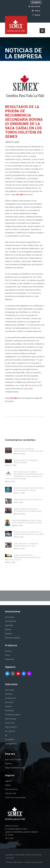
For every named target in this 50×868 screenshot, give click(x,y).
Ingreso (36, 2)
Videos (36, 11)
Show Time (10, 723)
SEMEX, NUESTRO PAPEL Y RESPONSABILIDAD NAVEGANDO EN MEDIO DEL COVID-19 (23, 557)
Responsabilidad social (15, 768)
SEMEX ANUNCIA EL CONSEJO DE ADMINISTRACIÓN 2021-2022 (26, 545)
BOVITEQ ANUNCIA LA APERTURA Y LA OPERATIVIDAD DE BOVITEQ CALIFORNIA (29, 533)
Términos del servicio (14, 862)
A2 (6, 735)
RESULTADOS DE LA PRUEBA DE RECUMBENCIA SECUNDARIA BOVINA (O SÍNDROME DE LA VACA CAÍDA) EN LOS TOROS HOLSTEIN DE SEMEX (24, 122)
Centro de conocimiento (16, 797)
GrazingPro (10, 739)
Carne (8, 655)
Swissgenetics (11, 743)
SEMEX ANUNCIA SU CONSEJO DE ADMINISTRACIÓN (26, 461)
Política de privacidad (34, 862)
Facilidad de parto (13, 715)
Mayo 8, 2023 (13, 142)
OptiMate (9, 625)
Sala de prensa (11, 789)
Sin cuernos (10, 731)
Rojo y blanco (11, 727)
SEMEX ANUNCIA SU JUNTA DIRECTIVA (28, 500)
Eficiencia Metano (13, 638)
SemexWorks (11, 621)
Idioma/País (34, 6)
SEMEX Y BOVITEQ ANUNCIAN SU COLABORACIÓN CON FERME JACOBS (28, 510)
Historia (8, 764)
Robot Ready (11, 719)
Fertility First (10, 698)
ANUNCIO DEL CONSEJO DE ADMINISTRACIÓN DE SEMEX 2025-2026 (28, 450)
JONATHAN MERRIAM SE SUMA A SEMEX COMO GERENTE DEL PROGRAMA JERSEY (27, 522)
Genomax (9, 702)
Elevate (8, 629)
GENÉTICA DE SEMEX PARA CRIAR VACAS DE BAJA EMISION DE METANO (29, 489)
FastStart (9, 694)
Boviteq (8, 634)
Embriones (10, 659)
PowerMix (9, 710)
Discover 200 (11, 793)
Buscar (36, 15)
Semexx (8, 706)
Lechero (9, 651)
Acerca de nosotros (13, 759)
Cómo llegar (10, 838)
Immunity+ (10, 617)
